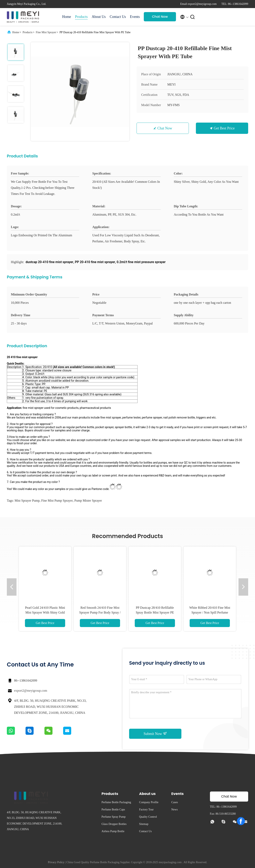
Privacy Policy (56, 862)
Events (135, 17)
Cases (175, 802)
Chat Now (160, 17)
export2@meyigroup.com (31, 691)
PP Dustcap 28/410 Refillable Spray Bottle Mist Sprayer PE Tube (155, 612)
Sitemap (144, 824)
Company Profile (149, 802)
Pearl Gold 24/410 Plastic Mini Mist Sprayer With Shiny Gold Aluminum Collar (45, 612)
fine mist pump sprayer (57, 501)
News (175, 810)
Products (81, 17)
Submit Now (155, 734)
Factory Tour (146, 810)
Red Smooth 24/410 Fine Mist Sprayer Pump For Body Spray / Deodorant (100, 612)
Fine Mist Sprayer (46, 32)
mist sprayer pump (27, 501)
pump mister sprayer (88, 501)
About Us (99, 17)
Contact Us (118, 17)
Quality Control (148, 817)
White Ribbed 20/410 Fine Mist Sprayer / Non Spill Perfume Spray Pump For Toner (210, 612)
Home (67, 17)
